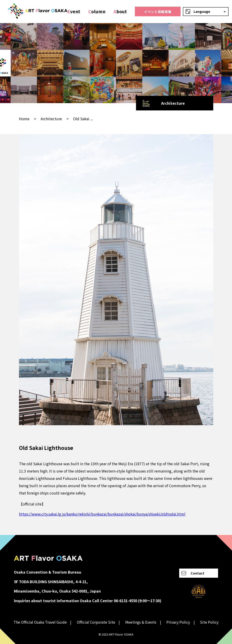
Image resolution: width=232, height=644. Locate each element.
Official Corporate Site (96, 622)
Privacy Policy (178, 622)
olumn (97, 11)
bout (120, 11)
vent (74, 11)
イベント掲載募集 (158, 12)
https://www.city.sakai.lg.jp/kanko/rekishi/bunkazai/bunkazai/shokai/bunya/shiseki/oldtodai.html (102, 514)
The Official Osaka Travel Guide (40, 622)
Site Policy (209, 622)
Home (24, 119)
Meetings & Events (141, 622)
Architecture (51, 119)
